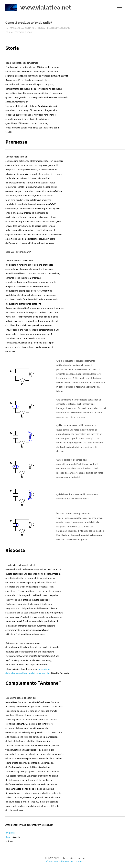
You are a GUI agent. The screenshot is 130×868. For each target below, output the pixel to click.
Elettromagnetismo (59, 28)
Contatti (81, 861)
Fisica (41, 28)
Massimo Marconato (22, 28)
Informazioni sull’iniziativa (59, 861)
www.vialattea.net (46, 7)
